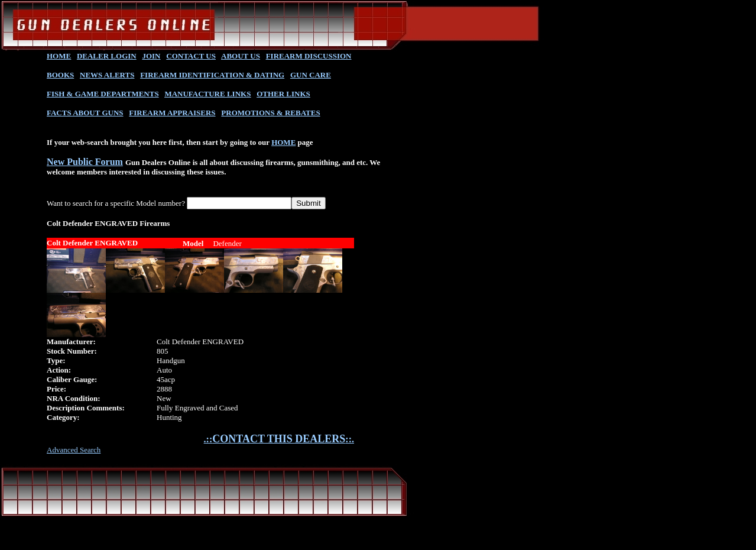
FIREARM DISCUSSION (309, 56)
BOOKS (60, 75)
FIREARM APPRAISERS (172, 113)
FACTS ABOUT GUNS (85, 113)
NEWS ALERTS (107, 75)
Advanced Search (74, 450)
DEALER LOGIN (107, 56)
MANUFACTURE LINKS (207, 94)
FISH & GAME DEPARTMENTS (103, 94)
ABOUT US (241, 56)
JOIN (151, 56)
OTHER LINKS (283, 94)
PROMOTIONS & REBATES (270, 113)
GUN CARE (311, 75)
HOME (59, 56)
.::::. (279, 439)
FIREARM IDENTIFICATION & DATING (212, 75)
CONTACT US (191, 56)
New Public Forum (85, 162)
